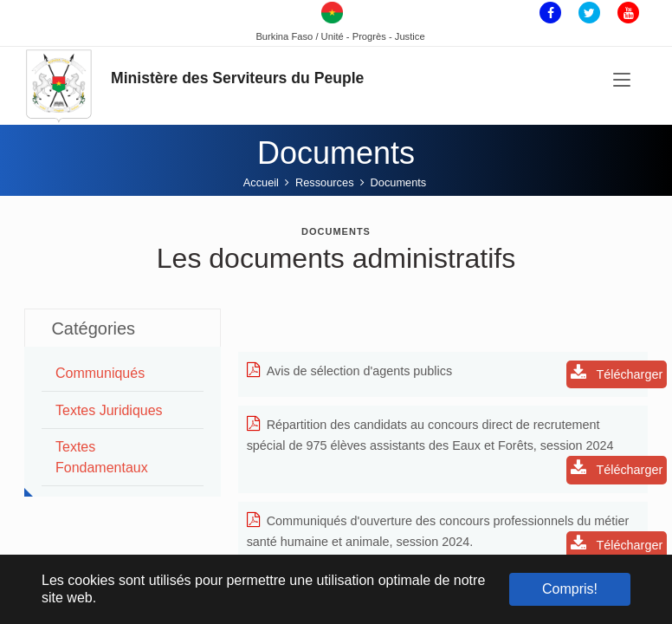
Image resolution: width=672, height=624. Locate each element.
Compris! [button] (570, 589)
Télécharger (617, 373)
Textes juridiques (109, 410)
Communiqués (100, 373)
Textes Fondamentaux (102, 457)
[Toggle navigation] (622, 82)
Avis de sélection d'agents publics (349, 371)
